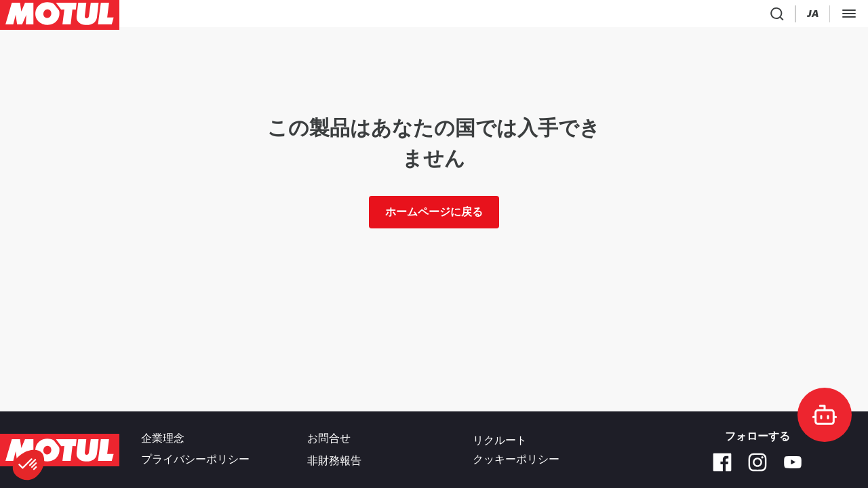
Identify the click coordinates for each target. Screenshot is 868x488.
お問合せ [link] (329, 441)
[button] (28, 465)
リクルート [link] (500, 441)
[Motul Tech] (725, 16)
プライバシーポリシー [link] (195, 460)
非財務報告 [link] (334, 460)
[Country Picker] (635, 17)
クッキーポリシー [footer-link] (516, 460)
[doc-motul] (825, 415)
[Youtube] (793, 462)
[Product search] (603, 16)
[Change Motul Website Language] (673, 17)
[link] (257, 16)
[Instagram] (757, 462)
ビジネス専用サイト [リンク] (814, 16)
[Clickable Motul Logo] (60, 16)
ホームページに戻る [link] (434, 217)
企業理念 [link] (163, 441)
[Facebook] (722, 462)
